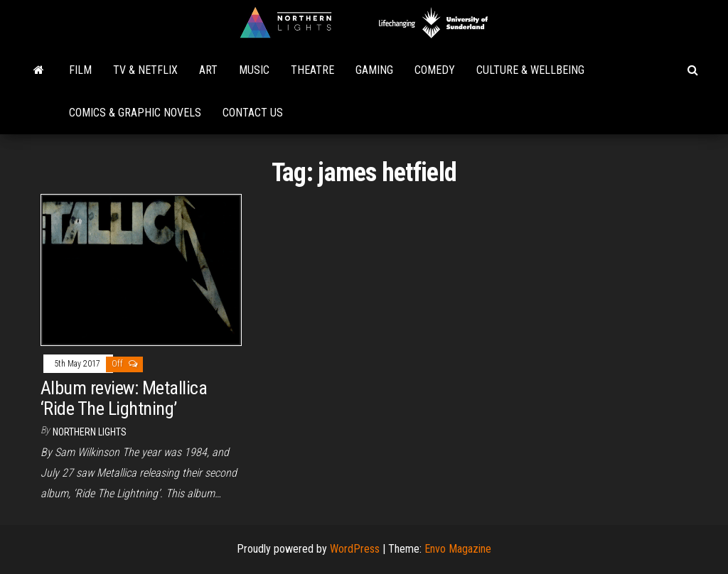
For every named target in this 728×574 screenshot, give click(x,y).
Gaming (374, 70)
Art (208, 70)
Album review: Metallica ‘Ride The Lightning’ (124, 398)
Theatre (312, 70)
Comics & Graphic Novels (135, 113)
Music (254, 70)
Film (80, 70)
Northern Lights (90, 432)
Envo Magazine (458, 549)
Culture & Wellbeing (530, 70)
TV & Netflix (145, 70)
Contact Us (253, 113)
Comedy (435, 70)
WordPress (355, 549)
